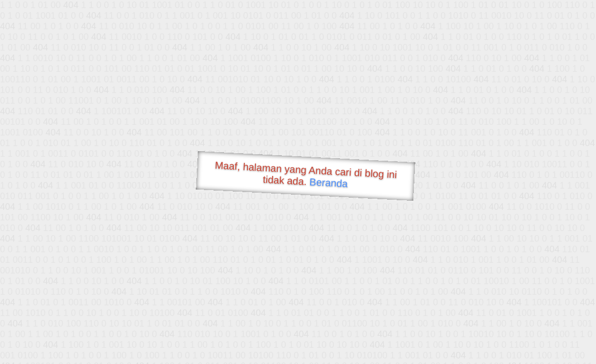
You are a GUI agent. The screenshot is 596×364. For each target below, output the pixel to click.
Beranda (329, 183)
